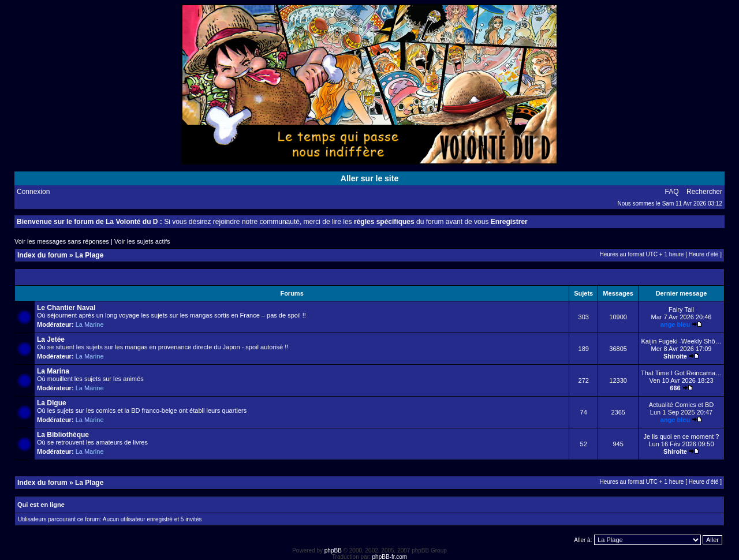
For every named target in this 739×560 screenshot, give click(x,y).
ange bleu (675, 324)
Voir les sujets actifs (142, 241)
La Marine (90, 324)
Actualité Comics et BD (681, 405)
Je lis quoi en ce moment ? (682, 436)
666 (675, 388)
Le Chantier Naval (66, 308)
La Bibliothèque (63, 435)
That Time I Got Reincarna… (681, 373)
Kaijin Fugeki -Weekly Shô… (681, 341)
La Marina (53, 371)
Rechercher (704, 192)
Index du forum (42, 255)
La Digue (52, 403)
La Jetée (51, 339)
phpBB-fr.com (390, 557)
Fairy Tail (681, 309)
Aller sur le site (369, 178)
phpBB (333, 550)
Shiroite (675, 356)
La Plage (89, 255)
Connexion (33, 192)
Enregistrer (509, 222)
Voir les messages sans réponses (62, 241)
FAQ (672, 192)
